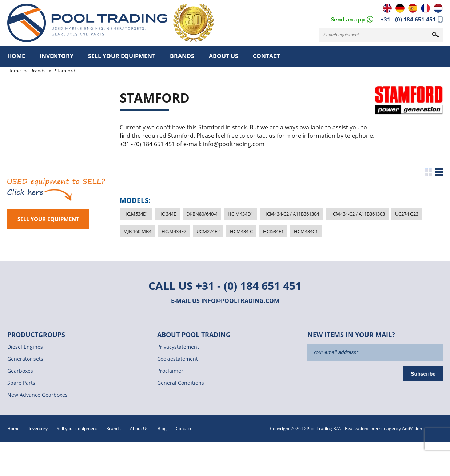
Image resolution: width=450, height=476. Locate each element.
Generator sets (25, 359)
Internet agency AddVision (396, 429)
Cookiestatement (178, 359)
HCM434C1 (306, 231)
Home (16, 56)
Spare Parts (21, 383)
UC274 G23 (407, 214)
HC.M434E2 (174, 231)
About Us (224, 56)
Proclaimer (170, 371)
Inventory (57, 56)
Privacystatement (178, 347)
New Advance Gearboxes (37, 395)
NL (438, 8)
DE (400, 8)
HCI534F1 (273, 231)
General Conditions (181, 383)
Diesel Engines (25, 347)
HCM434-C (241, 231)
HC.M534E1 (136, 214)
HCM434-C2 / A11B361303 (357, 214)
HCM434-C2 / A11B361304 (291, 214)
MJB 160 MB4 (137, 231)
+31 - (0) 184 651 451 (408, 19)
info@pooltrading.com (240, 301)
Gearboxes (20, 371)
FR (425, 8)
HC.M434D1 (240, 214)
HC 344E (167, 214)
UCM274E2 (208, 231)
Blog (162, 429)
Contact (266, 56)
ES (413, 8)
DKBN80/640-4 (202, 214)
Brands (182, 56)
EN (387, 8)
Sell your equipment (122, 56)
